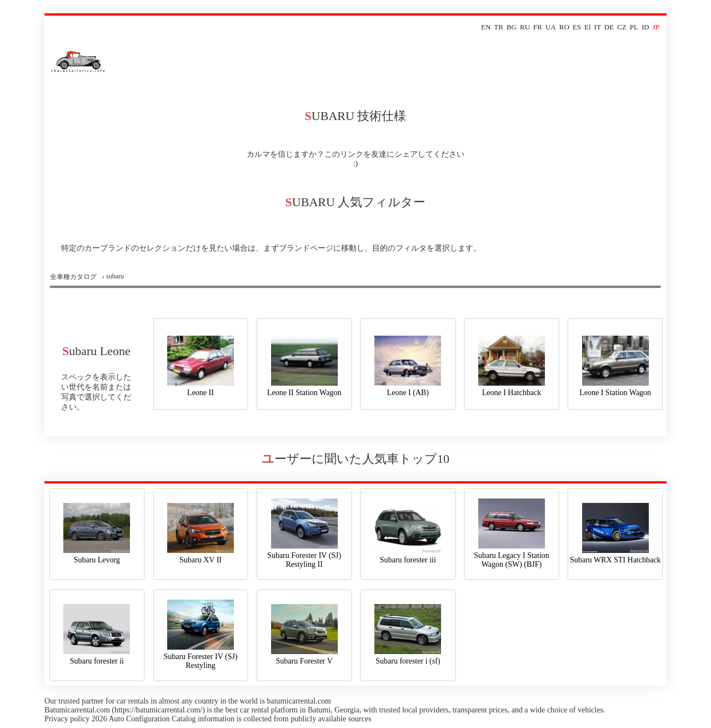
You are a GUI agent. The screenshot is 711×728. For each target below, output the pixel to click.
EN (486, 27)
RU (525, 27)
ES (577, 27)
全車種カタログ (73, 277)
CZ (622, 27)
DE (609, 27)
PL (634, 27)
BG (512, 27)
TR (499, 27)
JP (656, 27)
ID (645, 27)
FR (538, 27)
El (588, 27)
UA (551, 27)
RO (564, 27)
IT (598, 27)
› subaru (113, 276)
